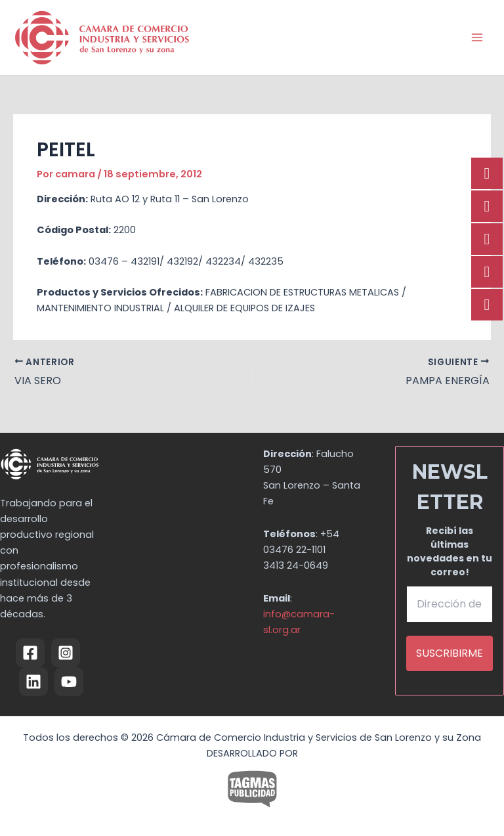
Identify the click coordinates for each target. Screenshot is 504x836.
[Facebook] (30, 653)
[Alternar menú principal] (477, 37)
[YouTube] (69, 682)
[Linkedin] (33, 682)
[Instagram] (66, 653)
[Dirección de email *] (450, 604)
